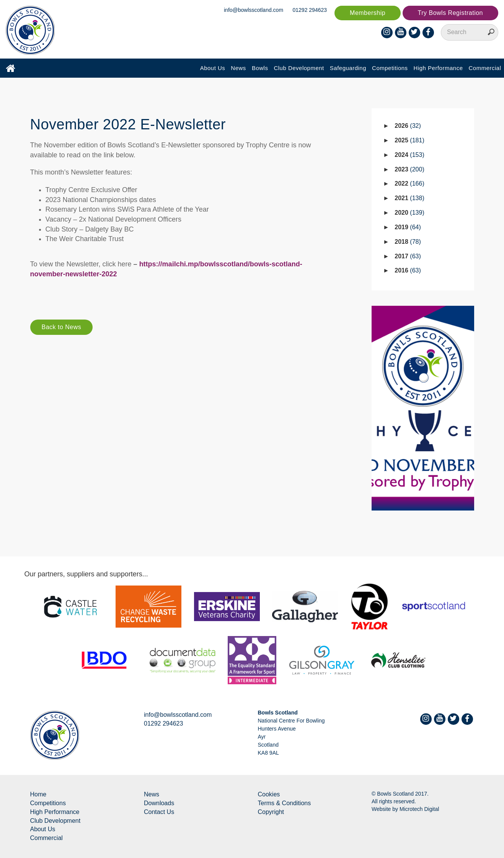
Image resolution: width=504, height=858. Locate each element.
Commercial (485, 68)
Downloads (159, 803)
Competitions (390, 68)
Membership (368, 13)
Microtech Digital (419, 809)
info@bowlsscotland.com (254, 10)
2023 (409, 169)
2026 (408, 126)
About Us (213, 68)
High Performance (438, 68)
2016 (408, 270)
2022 (409, 184)
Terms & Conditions (285, 803)
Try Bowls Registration (450, 13)
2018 (408, 242)
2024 (409, 155)
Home (38, 794)
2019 (408, 227)
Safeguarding (348, 68)
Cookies (269, 794)
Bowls (260, 68)
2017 (408, 256)
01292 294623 (310, 10)
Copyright (271, 812)
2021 (409, 198)
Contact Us (159, 812)
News (238, 68)
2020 (409, 213)
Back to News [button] (62, 327)
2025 (409, 140)
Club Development (299, 68)
